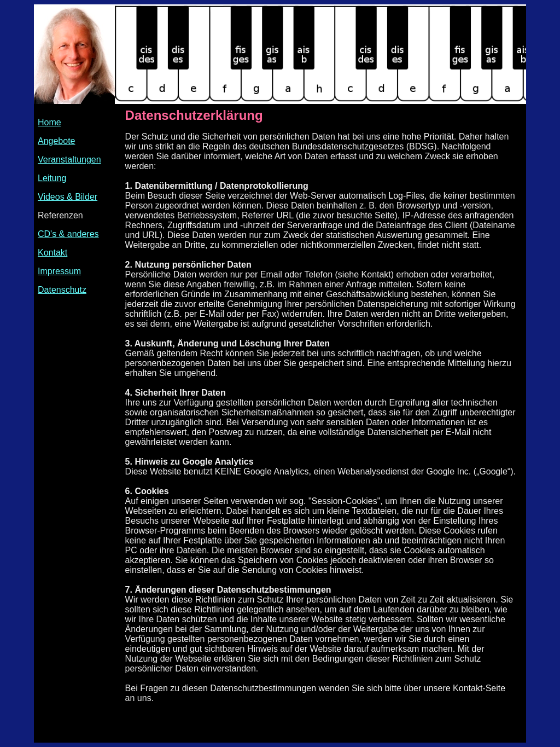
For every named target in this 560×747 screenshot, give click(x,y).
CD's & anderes (68, 234)
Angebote (57, 141)
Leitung (52, 178)
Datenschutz (62, 290)
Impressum (59, 271)
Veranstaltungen (69, 160)
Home (49, 122)
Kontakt (52, 253)
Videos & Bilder (68, 197)
